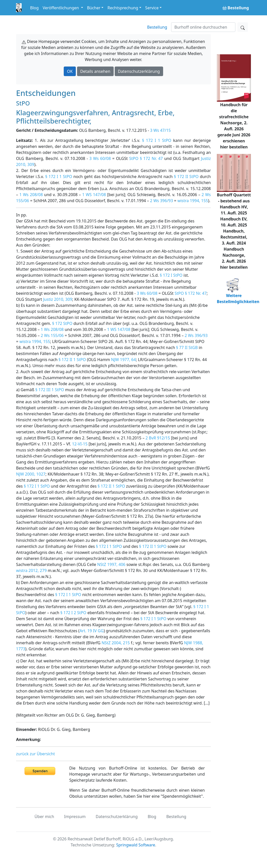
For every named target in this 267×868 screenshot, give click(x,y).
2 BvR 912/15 (158, 438)
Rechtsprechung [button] (123, 8)
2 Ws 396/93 (162, 201)
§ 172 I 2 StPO (73, 613)
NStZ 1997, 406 (111, 564)
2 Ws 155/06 (52, 335)
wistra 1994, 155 (193, 201)
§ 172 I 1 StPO (157, 140)
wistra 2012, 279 (31, 570)
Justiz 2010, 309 (58, 299)
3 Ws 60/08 (100, 158)
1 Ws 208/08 (31, 195)
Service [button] (152, 8)
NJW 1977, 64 (123, 360)
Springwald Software (136, 845)
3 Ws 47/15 (160, 130)
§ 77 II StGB (187, 348)
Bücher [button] (94, 8)
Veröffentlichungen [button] (61, 8)
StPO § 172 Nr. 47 (146, 158)
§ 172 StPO (62, 323)
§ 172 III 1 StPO (50, 390)
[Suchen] (203, 27)
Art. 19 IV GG (92, 631)
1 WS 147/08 (94, 195)
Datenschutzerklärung (139, 71)
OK (70, 71)
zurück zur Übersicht (36, 754)
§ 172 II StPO (186, 177)
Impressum (75, 817)
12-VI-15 (80, 444)
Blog (34, 8)
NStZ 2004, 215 (116, 643)
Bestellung (157, 27)
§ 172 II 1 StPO (72, 360)
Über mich (44, 817)
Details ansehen (95, 71)
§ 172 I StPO (171, 275)
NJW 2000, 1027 (31, 474)
